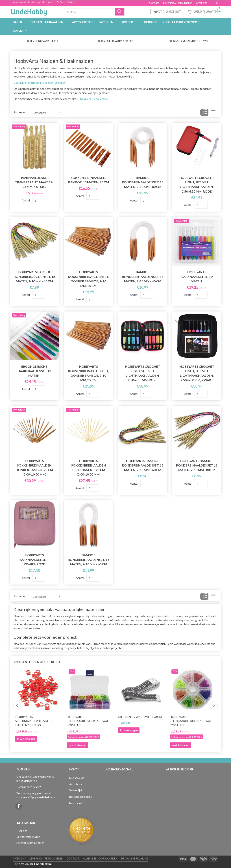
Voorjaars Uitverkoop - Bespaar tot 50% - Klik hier (44, 2)
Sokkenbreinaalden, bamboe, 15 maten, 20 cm (89, 180)
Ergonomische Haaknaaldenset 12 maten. (34, 371)
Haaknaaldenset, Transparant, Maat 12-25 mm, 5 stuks (34, 182)
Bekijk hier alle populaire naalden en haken (40, 82)
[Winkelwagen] (204, 11)
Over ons (202, 3)
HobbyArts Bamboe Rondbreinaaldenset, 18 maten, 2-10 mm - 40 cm (34, 277)
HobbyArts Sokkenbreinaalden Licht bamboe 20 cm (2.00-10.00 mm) (88, 468)
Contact (154, 3)
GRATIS (178, 41)
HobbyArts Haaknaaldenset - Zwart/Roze (34, 560)
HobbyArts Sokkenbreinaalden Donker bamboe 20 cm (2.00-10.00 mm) (34, 468)
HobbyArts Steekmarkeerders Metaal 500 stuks (88, 721)
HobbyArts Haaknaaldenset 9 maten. (197, 277)
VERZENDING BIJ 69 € (195, 41)
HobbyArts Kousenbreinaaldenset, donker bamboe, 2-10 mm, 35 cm (88, 373)
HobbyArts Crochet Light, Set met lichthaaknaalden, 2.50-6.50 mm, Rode (197, 184)
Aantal (26, 200)
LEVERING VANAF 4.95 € (44, 41)
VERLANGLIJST (168, 12)
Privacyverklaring (135, 859)
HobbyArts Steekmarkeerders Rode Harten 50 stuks (34, 721)
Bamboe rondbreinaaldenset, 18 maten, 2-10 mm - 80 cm (143, 182)
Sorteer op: (20, 112)
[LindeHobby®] (29, 11)
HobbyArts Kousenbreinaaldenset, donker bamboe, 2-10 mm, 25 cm (88, 279)
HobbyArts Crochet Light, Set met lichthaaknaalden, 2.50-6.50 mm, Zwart (197, 373)
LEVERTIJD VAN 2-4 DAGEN (117, 41)
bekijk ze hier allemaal (94, 99)
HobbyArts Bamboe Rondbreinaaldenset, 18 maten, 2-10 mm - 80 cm (197, 465)
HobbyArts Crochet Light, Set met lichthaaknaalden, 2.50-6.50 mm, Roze (143, 373)
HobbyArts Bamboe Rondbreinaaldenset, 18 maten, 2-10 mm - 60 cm (143, 465)
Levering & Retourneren (178, 3)
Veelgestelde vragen (28, 837)
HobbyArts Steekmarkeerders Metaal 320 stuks (190, 721)
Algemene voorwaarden (100, 859)
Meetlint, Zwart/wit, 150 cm (140, 717)
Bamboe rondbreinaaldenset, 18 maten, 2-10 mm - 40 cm (143, 277)
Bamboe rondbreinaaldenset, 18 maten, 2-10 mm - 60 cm (89, 560)
